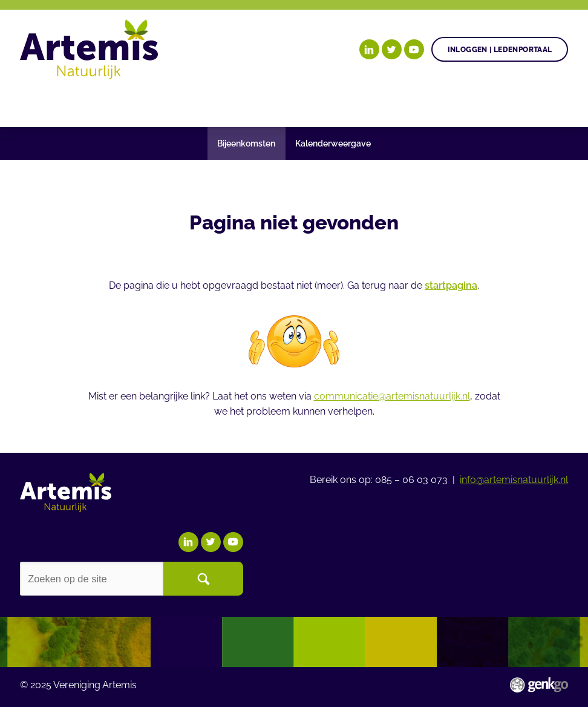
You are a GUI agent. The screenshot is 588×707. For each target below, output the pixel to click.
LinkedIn (369, 49)
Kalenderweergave (333, 143)
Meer (501, 103)
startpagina (451, 285)
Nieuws (335, 103)
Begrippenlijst (418, 103)
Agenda (273, 103)
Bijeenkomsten (246, 143)
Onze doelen (94, 103)
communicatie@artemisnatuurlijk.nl (392, 396)
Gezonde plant (191, 103)
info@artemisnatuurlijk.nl (514, 480)
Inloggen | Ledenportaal (500, 49)
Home (34, 103)
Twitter (392, 49)
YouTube (414, 49)
